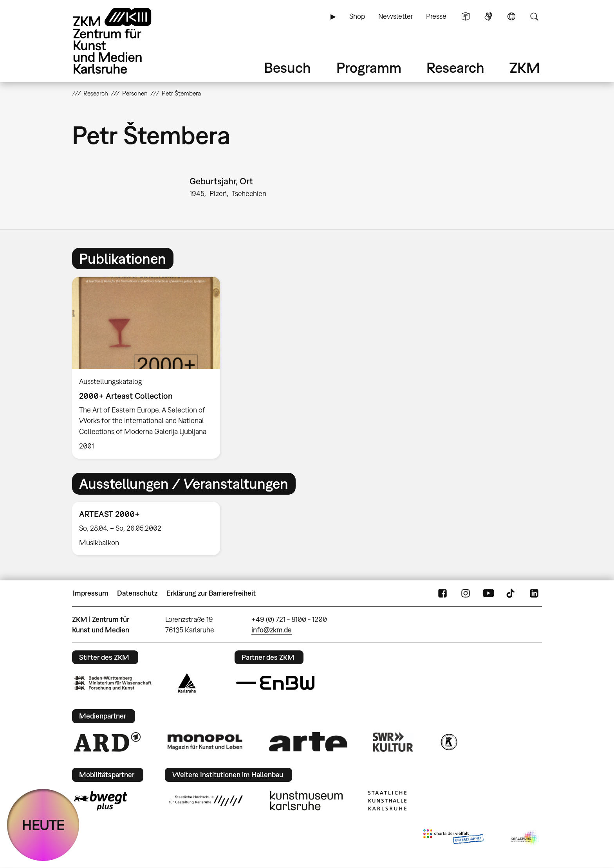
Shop (357, 16)
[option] (150, 368)
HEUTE (43, 825)
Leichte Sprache (466, 16)
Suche (534, 16)
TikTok (511, 593)
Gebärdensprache (488, 16)
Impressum (91, 593)
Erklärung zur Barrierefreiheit (211, 593)
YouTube (488, 593)
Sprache (511, 16)
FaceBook (442, 593)
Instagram (466, 593)
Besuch (287, 68)
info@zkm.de (272, 630)
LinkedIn (534, 593)
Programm (369, 68)
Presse (436, 16)
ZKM (525, 68)
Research (455, 68)
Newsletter (396, 16)
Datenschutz (137, 593)
